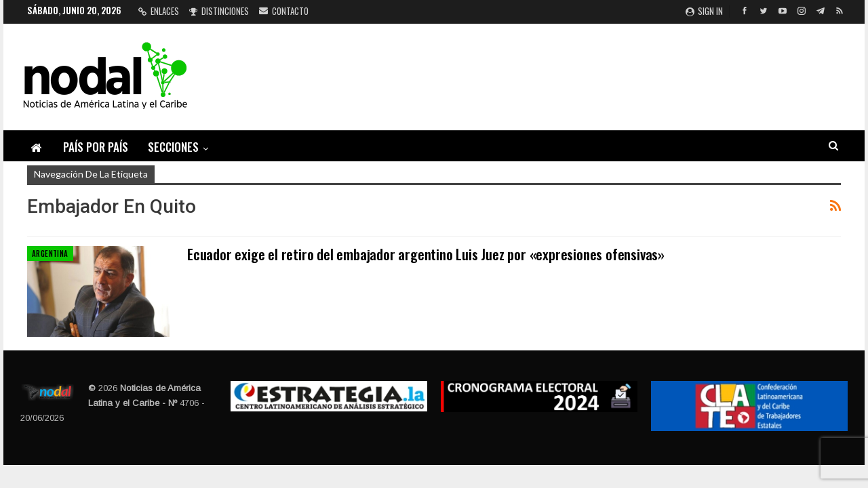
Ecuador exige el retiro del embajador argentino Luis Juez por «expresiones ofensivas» (426, 254)
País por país (96, 147)
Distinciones (219, 11)
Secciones (173, 147)
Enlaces (159, 11)
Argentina (50, 253)
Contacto (284, 11)
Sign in (704, 11)
